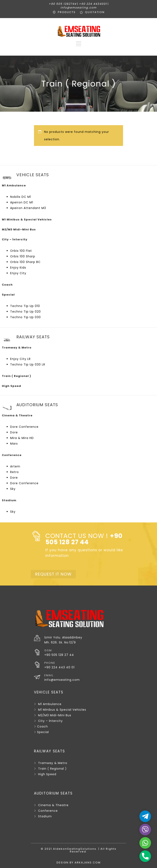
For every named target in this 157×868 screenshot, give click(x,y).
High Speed (47, 774)
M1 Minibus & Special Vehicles (62, 710)
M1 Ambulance (50, 704)
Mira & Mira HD (22, 438)
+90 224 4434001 (93, 4)
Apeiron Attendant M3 (28, 208)
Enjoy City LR (20, 359)
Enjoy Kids (18, 268)
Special (43, 732)
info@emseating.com (78, 8)
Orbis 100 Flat (21, 251)
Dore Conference (24, 427)
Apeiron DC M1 (22, 202)
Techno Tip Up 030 (25, 317)
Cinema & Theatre (53, 805)
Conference (48, 811)
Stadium (45, 816)
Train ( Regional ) (52, 769)
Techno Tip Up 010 (25, 306)
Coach (42, 726)
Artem (15, 466)
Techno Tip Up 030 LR (28, 364)
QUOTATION (95, 12)
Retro (14, 472)
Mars (14, 444)
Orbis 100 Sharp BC (25, 262)
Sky (13, 489)
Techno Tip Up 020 (25, 312)
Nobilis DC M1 (21, 197)
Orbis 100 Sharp (23, 256)
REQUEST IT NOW (53, 574)
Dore (14, 432)
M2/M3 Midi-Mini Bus (55, 715)
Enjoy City (18, 273)
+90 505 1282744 (63, 4)
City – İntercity (50, 721)
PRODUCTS (67, 12)
